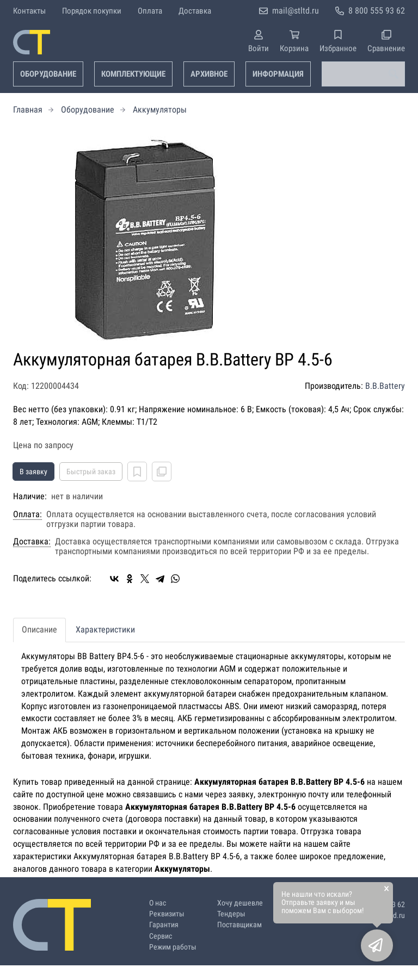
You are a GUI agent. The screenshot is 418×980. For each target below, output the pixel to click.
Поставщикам (239, 925)
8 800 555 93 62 (377, 11)
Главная (28, 110)
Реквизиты (167, 914)
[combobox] (363, 74)
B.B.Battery (385, 386)
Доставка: (32, 542)
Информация (278, 74)
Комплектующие (133, 74)
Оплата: (27, 514)
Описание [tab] (39, 629)
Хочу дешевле (240, 903)
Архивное (209, 74)
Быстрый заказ (91, 472)
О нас (158, 903)
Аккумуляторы (160, 110)
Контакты (29, 11)
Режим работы (173, 947)
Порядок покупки (92, 11)
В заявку (33, 472)
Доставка (195, 11)
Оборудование (48, 74)
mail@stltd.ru (296, 11)
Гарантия (164, 925)
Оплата (150, 11)
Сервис (161, 936)
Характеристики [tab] (105, 629)
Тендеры (231, 914)
